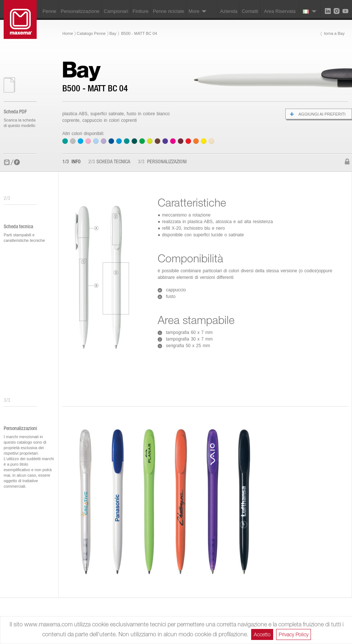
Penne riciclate (168, 11)
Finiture (141, 11)
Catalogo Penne (91, 33)
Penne (49, 11)
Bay (113, 33)
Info (71, 162)
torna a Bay (334, 33)
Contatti (250, 11)
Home (68, 33)
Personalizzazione (80, 11)
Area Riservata (280, 11)
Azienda (229, 11)
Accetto (262, 634)
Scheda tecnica (109, 162)
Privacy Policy (294, 634)
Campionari (116, 11)
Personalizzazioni (162, 162)
